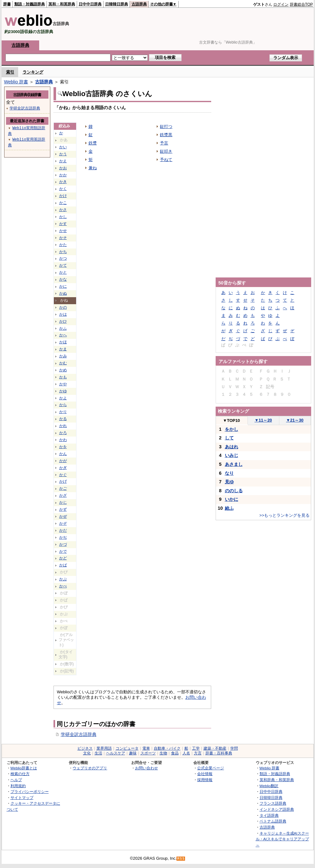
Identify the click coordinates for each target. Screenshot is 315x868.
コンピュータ (127, 748)
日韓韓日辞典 (117, 4)
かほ (63, 342)
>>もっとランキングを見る (284, 515)
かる (63, 419)
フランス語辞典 (273, 803)
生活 (98, 753)
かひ (63, 321)
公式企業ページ (211, 768)
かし (63, 217)
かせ (63, 231)
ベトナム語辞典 (273, 821)
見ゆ (229, 482)
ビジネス (85, 748)
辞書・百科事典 (219, 753)
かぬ (63, 293)
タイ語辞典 (269, 815)
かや (63, 384)
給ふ (229, 508)
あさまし (234, 464)
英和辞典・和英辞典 (277, 780)
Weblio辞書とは (24, 768)
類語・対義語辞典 (30, 4)
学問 (234, 748)
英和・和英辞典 (62, 4)
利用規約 (18, 786)
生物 (163, 753)
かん (63, 454)
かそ (63, 238)
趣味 (133, 753)
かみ (63, 356)
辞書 (7, 4)
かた (63, 245)
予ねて (166, 160)
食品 (175, 753)
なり (229, 473)
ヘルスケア (116, 753)
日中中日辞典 (90, 4)
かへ (63, 335)
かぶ (63, 579)
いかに (232, 499)
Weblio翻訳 (269, 786)
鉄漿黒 (166, 135)
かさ (63, 210)
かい (63, 147)
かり (63, 412)
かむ (63, 363)
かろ (63, 433)
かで (63, 551)
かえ (63, 161)
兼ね (93, 168)
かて (63, 265)
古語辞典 (139, 4)
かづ (63, 544)
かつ (63, 258)
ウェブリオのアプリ (90, 768)
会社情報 (205, 774)
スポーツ (148, 753)
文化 (87, 753)
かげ (63, 481)
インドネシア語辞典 (277, 809)
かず (63, 509)
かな (63, 279)
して (229, 438)
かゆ (63, 391)
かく (63, 189)
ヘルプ (16, 780)
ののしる (234, 491)
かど (63, 558)
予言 (164, 143)
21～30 (295, 420)
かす (63, 224)
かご (63, 488)
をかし (232, 429)
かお (63, 168)
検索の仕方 (20, 774)
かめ (63, 370)
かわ (63, 440)
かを (63, 447)
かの (63, 307)
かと (63, 272)
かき (63, 182)
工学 (196, 748)
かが (63, 461)
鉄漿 (93, 143)
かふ (63, 328)
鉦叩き (166, 151)
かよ (63, 398)
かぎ (63, 468)
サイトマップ (22, 798)
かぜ (63, 516)
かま (63, 349)
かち (63, 252)
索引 (10, 72)
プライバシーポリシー (30, 791)
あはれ (232, 447)
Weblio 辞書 (16, 82)
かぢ (63, 537)
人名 (186, 753)
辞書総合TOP (301, 4)
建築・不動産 (215, 748)
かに (63, 286)
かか (63, 175)
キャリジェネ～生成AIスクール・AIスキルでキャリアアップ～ (282, 839)
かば (63, 565)
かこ (63, 203)
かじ (63, 502)
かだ (63, 530)
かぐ (63, 475)
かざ (63, 495)
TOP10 (232, 420)
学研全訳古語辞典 (79, 734)
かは (63, 314)
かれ (63, 426)
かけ (63, 196)
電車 (146, 748)
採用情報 (205, 780)
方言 (198, 753)
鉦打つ (166, 126)
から (63, 405)
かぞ (63, 523)
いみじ (232, 455)
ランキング (33, 72)
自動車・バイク (167, 748)
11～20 (263, 420)
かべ (63, 586)
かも (63, 377)
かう (63, 154)
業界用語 (104, 748)
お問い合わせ (147, 768)
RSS (181, 859)
